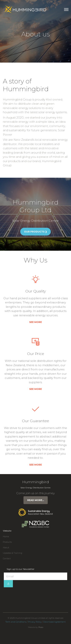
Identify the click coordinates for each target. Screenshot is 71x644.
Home (6, 537)
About (6, 548)
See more (35, 322)
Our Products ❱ (35, 232)
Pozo (41, 627)
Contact (7, 559)
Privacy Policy (35, 622)
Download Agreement (54, 622)
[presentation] (33, 595)
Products (7, 542)
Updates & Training (12, 553)
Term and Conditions (16, 622)
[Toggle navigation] (66, 9)
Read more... (36, 500)
